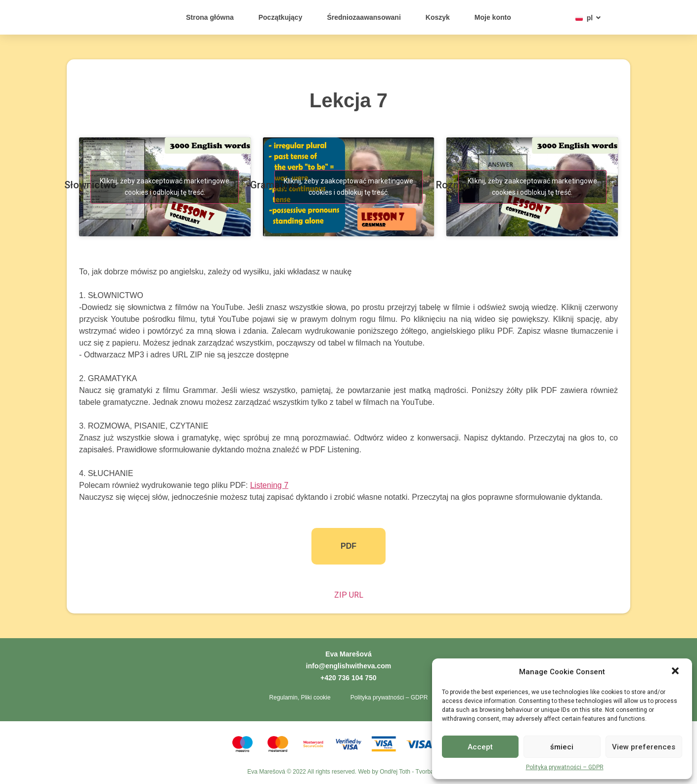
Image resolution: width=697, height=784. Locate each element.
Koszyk (438, 17)
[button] (676, 666)
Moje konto (493, 17)
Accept (480, 747)
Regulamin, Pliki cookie (300, 697)
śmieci (562, 747)
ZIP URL (349, 595)
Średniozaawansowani (364, 17)
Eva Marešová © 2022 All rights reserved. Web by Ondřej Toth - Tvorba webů (348, 772)
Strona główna (210, 17)
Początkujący (281, 17)
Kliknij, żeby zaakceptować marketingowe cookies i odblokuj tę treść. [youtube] (165, 187)
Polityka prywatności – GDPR (565, 767)
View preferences (644, 747)
